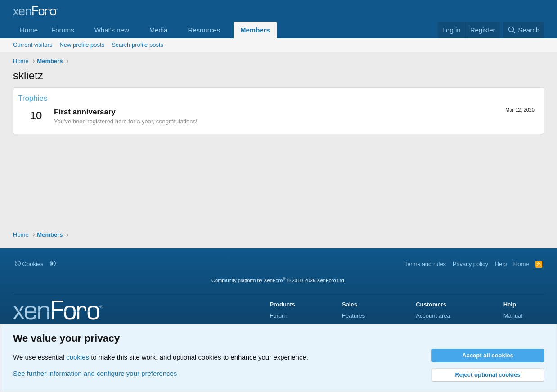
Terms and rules (425, 264)
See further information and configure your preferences (95, 373)
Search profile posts (137, 45)
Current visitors (33, 45)
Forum (278, 316)
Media (159, 30)
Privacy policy (470, 264)
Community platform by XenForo (278, 280)
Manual (513, 316)
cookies (78, 357)
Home (29, 30)
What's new (112, 30)
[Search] (523, 30)
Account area (433, 316)
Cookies (29, 264)
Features (353, 316)
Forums (63, 30)
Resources (204, 30)
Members (255, 30)
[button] (81, 30)
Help (501, 264)
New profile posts (82, 45)
